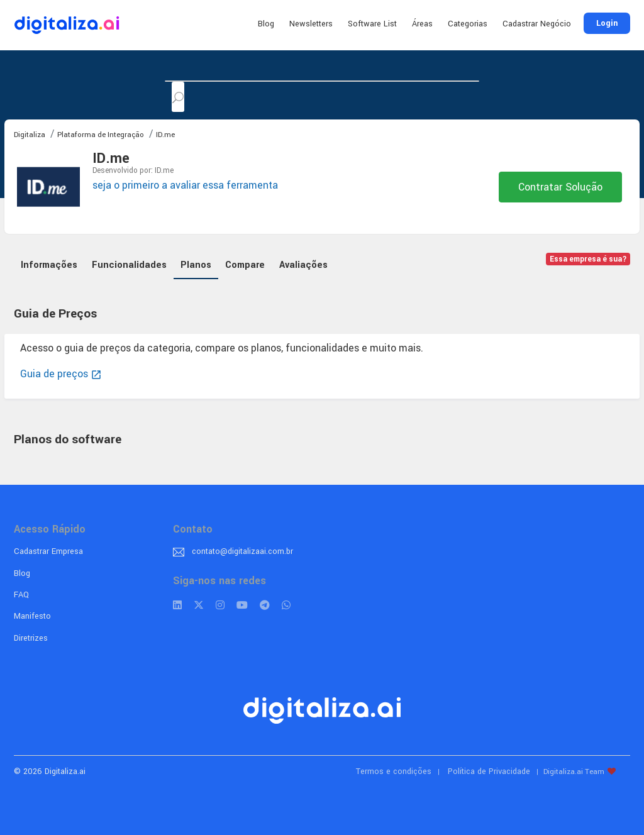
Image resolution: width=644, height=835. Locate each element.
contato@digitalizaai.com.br (242, 551)
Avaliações (303, 265)
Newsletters (311, 24)
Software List (372, 24)
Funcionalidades (129, 265)
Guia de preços (61, 374)
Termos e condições (394, 771)
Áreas (422, 24)
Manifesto (32, 616)
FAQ (21, 595)
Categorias (468, 24)
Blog (266, 24)
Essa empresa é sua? (588, 259)
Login (607, 23)
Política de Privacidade (489, 771)
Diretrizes (31, 638)
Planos (196, 265)
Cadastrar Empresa (48, 551)
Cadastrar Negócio (537, 24)
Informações (49, 265)
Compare (245, 265)
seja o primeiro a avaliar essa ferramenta (185, 185)
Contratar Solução (560, 187)
